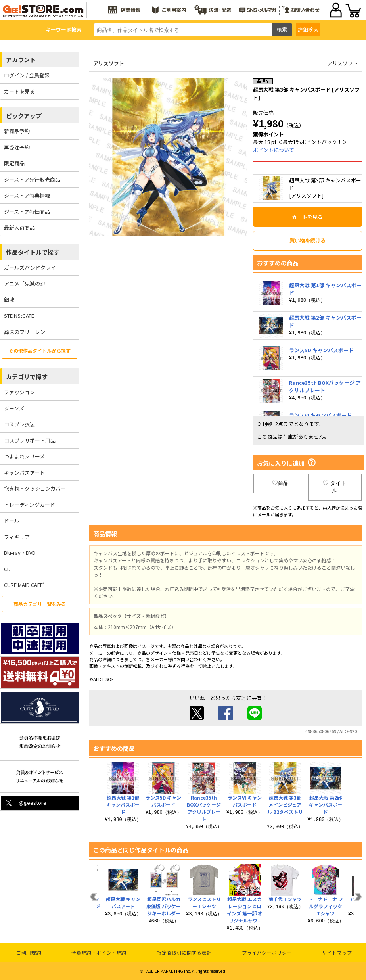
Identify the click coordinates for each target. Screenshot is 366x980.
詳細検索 (308, 30)
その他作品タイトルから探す (40, 350)
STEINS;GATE (19, 315)
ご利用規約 (29, 952)
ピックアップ (24, 116)
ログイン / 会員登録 (27, 75)
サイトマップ (337, 952)
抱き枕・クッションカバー (35, 488)
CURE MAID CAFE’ (24, 585)
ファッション (19, 392)
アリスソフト (109, 63)
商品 (280, 483)
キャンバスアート (24, 473)
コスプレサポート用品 (30, 440)
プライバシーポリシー (267, 952)
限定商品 (14, 163)
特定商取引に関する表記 (184, 952)
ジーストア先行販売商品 (32, 179)
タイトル (335, 487)
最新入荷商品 (19, 227)
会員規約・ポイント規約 (99, 952)
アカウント (21, 60)
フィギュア (17, 537)
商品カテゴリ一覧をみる (40, 604)
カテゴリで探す (27, 377)
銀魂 (9, 300)
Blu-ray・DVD (20, 553)
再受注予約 (17, 147)
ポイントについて (274, 150)
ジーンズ (14, 408)
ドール (12, 521)
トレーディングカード (30, 505)
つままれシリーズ (24, 456)
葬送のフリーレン (25, 332)
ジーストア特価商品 (27, 212)
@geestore (25, 803)
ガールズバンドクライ (30, 268)
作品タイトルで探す (33, 252)
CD (7, 569)
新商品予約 (17, 131)
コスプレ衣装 (19, 424)
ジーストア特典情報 (27, 195)
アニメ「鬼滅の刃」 (27, 283)
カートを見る (19, 91)
